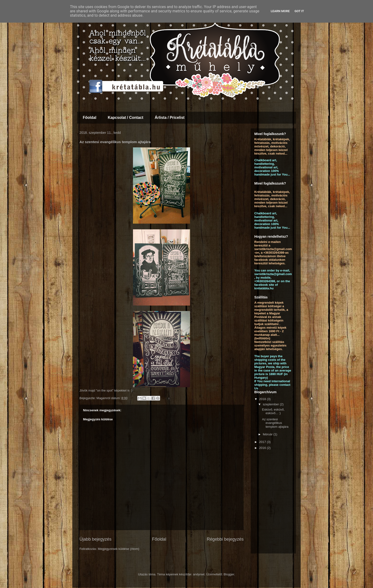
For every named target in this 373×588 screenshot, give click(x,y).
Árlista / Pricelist (169, 118)
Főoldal (90, 118)
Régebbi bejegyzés (225, 539)
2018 (263, 399)
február (268, 434)
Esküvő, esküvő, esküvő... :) (273, 411)
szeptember (271, 404)
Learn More (280, 11)
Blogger (229, 574)
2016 (263, 448)
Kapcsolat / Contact (125, 118)
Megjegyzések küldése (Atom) (118, 549)
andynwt (199, 574)
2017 (263, 442)
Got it (299, 11)
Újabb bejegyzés (95, 539)
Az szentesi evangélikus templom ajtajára (275, 423)
